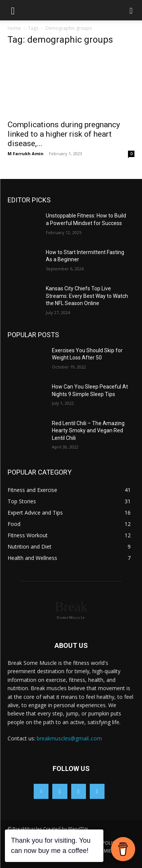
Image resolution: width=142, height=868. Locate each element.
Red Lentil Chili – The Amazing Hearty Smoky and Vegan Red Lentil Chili (88, 431)
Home (14, 28)
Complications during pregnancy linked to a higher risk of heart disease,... (64, 134)
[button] (13, 10)
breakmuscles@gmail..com (69, 738)
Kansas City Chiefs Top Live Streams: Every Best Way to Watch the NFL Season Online (87, 296)
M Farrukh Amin (26, 153)
